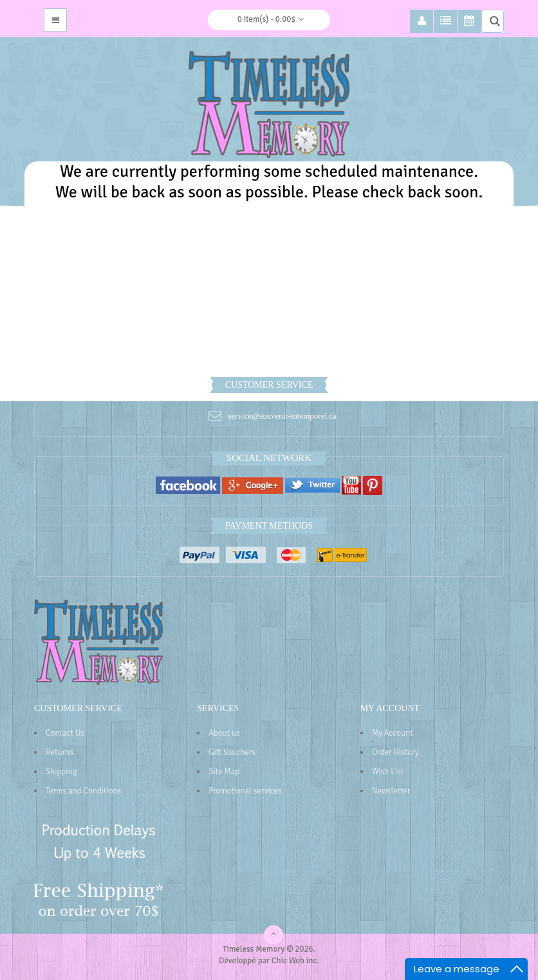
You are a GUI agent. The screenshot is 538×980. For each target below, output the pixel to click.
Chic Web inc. (295, 961)
